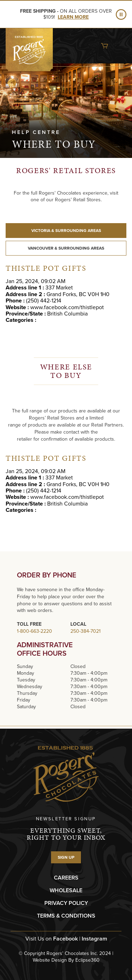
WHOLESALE (66, 890)
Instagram (94, 939)
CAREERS (66, 878)
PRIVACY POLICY (66, 903)
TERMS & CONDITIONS (66, 916)
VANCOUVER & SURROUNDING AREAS (66, 248)
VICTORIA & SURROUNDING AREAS (66, 231)
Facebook (65, 939)
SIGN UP (66, 857)
